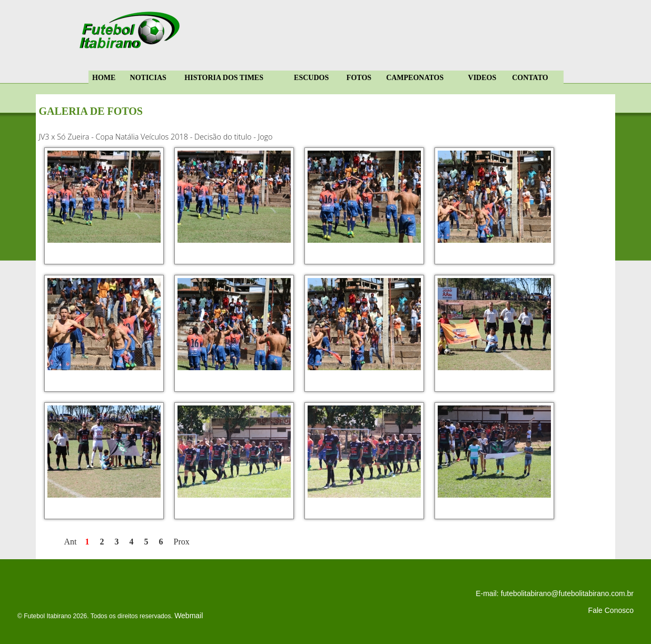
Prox (182, 542)
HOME (104, 78)
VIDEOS (482, 78)
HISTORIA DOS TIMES (224, 78)
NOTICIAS (148, 78)
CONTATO (530, 78)
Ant (71, 542)
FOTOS (359, 78)
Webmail (189, 616)
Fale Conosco (611, 610)
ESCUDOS (311, 78)
